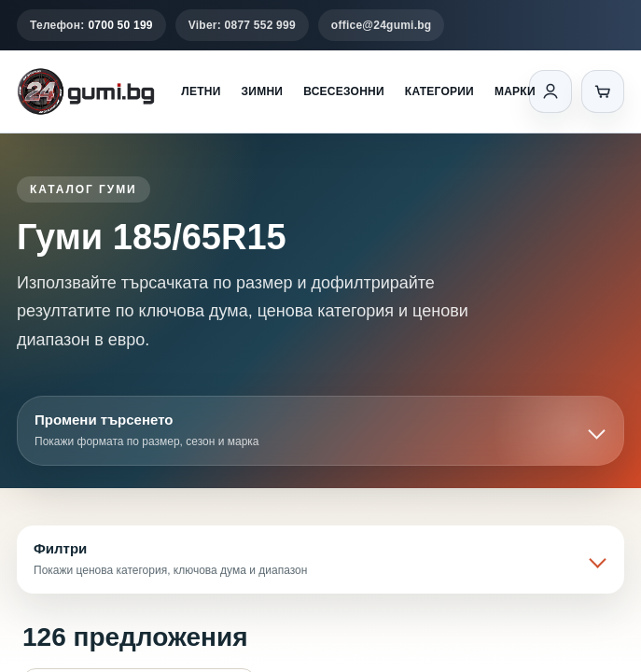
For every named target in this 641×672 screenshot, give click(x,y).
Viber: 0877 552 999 (242, 25)
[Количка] (603, 91)
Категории (439, 91)
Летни (201, 91)
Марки (515, 91)
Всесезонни (344, 91)
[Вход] (550, 91)
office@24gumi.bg (382, 25)
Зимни (263, 91)
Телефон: (91, 25)
